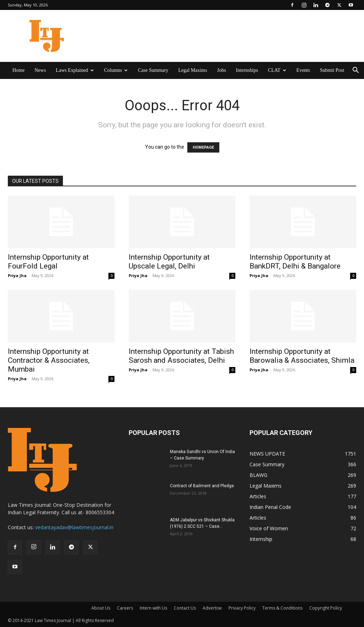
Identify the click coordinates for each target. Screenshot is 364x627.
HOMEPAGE (203, 147)
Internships (247, 70)
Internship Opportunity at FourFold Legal (48, 262)
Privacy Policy (242, 608)
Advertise (212, 608)
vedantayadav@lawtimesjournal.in (74, 527)
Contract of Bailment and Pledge (202, 486)
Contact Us (185, 608)
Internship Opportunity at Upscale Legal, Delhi (169, 262)
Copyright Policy (326, 608)
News (40, 70)
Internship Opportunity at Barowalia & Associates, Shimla (303, 356)
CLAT (277, 70)
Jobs (222, 70)
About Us (101, 608)
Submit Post (332, 70)
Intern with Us (153, 608)
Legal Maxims (192, 70)
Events (303, 70)
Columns (116, 70)
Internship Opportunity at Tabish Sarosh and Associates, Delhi (181, 356)
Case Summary (153, 70)
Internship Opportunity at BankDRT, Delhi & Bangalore (295, 262)
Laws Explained (75, 70)
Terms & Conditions (282, 608)
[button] (355, 71)
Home (18, 70)
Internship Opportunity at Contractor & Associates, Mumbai (49, 360)
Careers (125, 608)
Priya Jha (17, 275)
